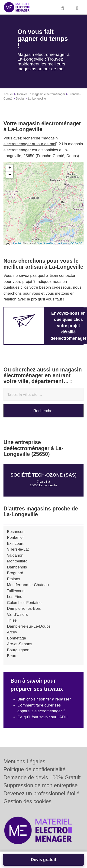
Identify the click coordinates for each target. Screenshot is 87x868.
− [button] (10, 175)
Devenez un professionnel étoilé (41, 794)
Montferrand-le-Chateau (28, 585)
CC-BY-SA (76, 243)
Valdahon (15, 555)
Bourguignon (18, 650)
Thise (12, 620)
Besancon (16, 532)
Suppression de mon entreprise (41, 785)
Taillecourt (16, 591)
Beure (12, 656)
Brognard (15, 573)
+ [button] (10, 168)
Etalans (14, 579)
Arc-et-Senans (20, 644)
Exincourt (15, 544)
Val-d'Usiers (17, 615)
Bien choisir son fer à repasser (44, 699)
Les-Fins (14, 597)
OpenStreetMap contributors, (54, 243)
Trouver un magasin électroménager (41, 94)
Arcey (12, 632)
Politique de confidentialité (34, 769)
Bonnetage (16, 638)
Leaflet (17, 243)
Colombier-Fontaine (24, 603)
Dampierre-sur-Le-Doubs (29, 626)
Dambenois (17, 567)
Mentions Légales (24, 762)
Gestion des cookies (27, 801)
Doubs (20, 98)
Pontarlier (15, 537)
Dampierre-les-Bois (24, 608)
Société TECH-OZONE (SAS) (44, 475)
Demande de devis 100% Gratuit (42, 778)
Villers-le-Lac (18, 549)
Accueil (8, 94)
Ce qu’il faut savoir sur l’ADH (42, 717)
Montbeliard (17, 561)
